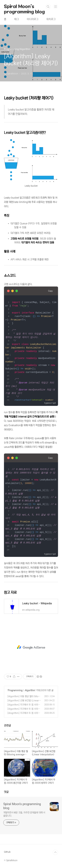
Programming (15, 690)
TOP (55, 852)
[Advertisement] (31, 647)
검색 (48, 7)
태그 (17, 19)
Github (7, 852)
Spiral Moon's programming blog (24, 7)
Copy (50, 291)
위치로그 (51, 19)
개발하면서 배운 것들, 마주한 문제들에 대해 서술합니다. (24, 814)
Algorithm (30, 690)
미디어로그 (33, 19)
